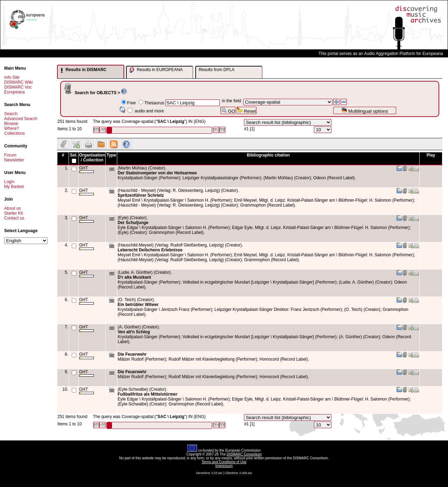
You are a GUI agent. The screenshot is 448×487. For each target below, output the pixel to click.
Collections (15, 133)
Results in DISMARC (83, 70)
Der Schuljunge (133, 223)
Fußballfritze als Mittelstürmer (148, 394)
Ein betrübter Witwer (138, 305)
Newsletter (14, 160)
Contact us (14, 218)
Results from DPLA (217, 70)
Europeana (15, 92)
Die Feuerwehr (132, 354)
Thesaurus (154, 103)
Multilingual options (365, 110)
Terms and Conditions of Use (224, 462)
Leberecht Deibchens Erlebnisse (150, 250)
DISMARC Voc (18, 87)
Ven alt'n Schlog (134, 332)
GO (228, 110)
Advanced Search (21, 119)
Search (11, 114)
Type (111, 155)
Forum (10, 155)
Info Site (12, 77)
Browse (11, 124)
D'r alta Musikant (134, 277)
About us (12, 208)
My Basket (14, 187)
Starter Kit (13, 213)
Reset (247, 110)
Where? (12, 128)
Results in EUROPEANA (156, 70)
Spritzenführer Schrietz (141, 195)
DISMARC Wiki (18, 82)
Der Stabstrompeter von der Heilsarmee (157, 173)
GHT (86, 169)
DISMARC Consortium (244, 454)
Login (9, 182)
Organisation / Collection (92, 158)
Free (131, 103)
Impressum (224, 466)
